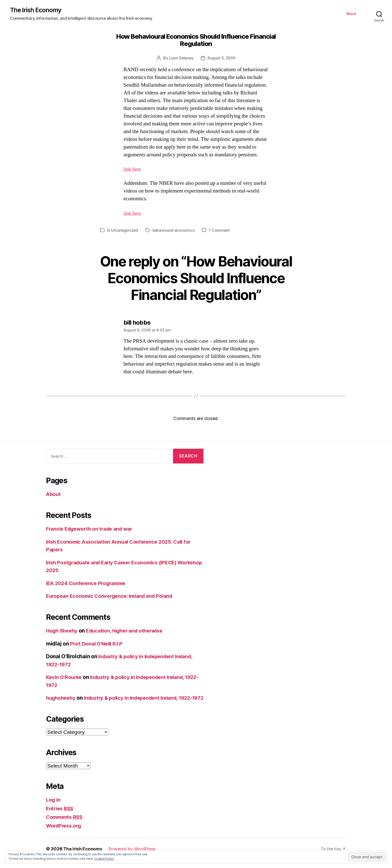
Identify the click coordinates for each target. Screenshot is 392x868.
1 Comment (221, 230)
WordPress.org (65, 834)
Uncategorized (125, 230)
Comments (65, 825)
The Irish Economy (37, 10)
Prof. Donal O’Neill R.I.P (98, 644)
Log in (53, 808)
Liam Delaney (181, 58)
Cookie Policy (104, 859)
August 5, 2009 (222, 58)
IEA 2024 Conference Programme (88, 583)
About (351, 14)
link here (133, 169)
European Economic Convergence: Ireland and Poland (112, 596)
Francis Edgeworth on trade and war (92, 529)
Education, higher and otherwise (129, 631)
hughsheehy (62, 698)
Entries (60, 816)
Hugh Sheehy (63, 631)
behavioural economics (174, 230)
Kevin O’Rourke (65, 677)
